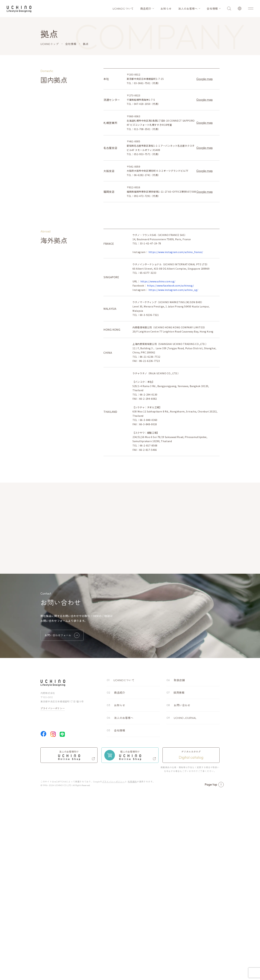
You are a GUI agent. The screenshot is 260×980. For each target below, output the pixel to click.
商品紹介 (146, 8)
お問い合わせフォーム (62, 818)
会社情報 (212, 8)
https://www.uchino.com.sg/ (158, 373)
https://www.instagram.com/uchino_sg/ (173, 382)
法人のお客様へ (188, 8)
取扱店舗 (179, 863)
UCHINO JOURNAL (185, 901)
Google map (205, 79)
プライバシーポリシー (53, 891)
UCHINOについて (123, 8)
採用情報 (179, 875)
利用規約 (132, 964)
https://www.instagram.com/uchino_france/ (176, 344)
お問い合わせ (182, 888)
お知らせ (166, 8)
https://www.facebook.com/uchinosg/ (170, 377)
